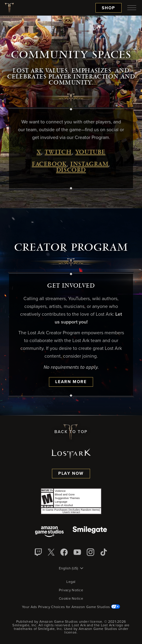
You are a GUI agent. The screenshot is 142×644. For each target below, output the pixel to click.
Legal (71, 582)
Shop (109, 8)
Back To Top (71, 432)
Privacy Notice (71, 590)
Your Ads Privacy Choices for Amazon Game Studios (71, 607)
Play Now (71, 474)
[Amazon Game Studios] (49, 532)
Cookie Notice (71, 599)
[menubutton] (132, 8)
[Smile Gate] (90, 532)
